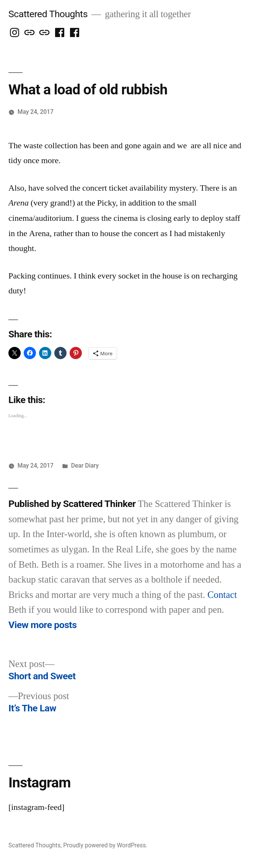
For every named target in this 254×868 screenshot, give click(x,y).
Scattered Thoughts (48, 14)
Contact (222, 595)
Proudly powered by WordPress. (105, 845)
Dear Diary (85, 466)
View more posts (42, 625)
